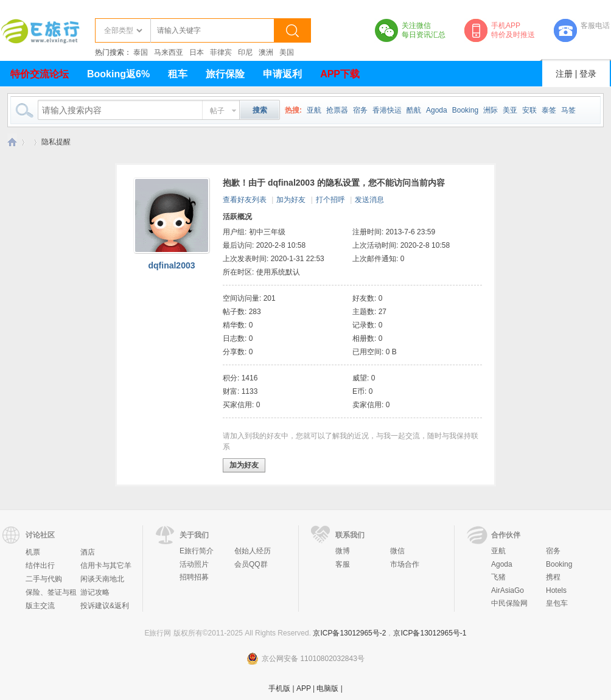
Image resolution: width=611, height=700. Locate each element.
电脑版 (327, 688)
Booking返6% (118, 74)
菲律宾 (221, 52)
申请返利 (282, 74)
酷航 (414, 110)
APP (304, 688)
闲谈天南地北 (102, 579)
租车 (178, 74)
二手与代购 (44, 579)
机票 (33, 552)
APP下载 (340, 74)
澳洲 (266, 52)
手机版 (279, 688)
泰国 (141, 52)
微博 (343, 551)
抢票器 (337, 110)
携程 (553, 577)
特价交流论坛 (40, 74)
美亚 (510, 110)
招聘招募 (194, 577)
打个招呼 (330, 200)
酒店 (88, 552)
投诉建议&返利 (105, 606)
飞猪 (498, 577)
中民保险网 (509, 603)
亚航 (314, 110)
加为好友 (291, 200)
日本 (197, 52)
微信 (397, 551)
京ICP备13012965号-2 (349, 633)
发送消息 (369, 200)
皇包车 (557, 603)
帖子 (217, 111)
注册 (564, 74)
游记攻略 (95, 592)
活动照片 (194, 564)
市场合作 (405, 564)
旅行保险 (225, 74)
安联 (529, 110)
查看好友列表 (245, 200)
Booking (465, 110)
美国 (287, 52)
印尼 (245, 52)
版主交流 (40, 606)
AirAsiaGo (508, 590)
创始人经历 (253, 551)
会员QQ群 (251, 564)
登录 (588, 74)
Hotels (556, 590)
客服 (343, 564)
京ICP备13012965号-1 (430, 633)
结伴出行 (40, 565)
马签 (568, 110)
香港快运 (387, 110)
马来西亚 (169, 52)
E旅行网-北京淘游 (12, 142)
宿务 (360, 110)
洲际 (491, 110)
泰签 (549, 110)
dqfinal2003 (171, 265)
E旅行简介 (197, 551)
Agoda (437, 110)
